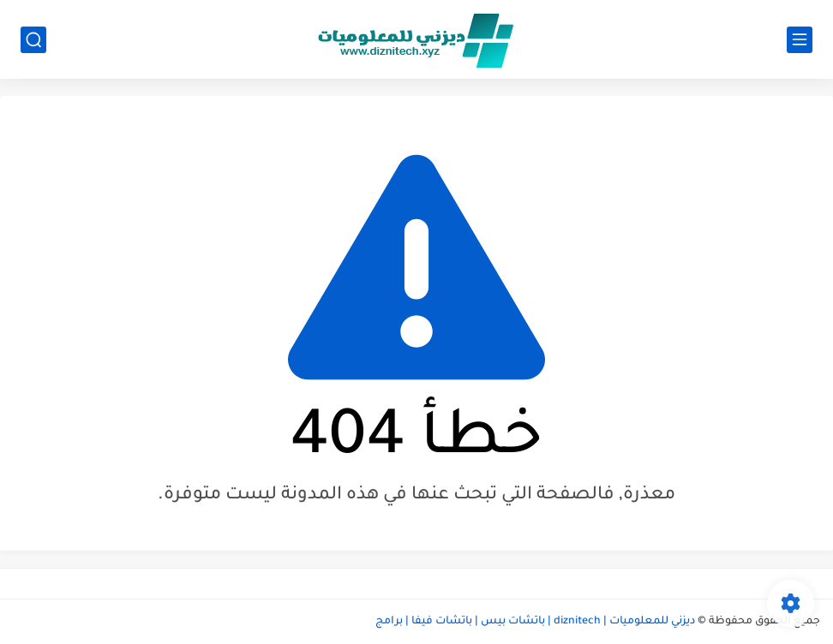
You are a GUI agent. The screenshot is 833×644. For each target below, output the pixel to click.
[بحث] (33, 40)
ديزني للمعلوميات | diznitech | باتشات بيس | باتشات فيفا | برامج (535, 622)
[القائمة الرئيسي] (800, 40)
